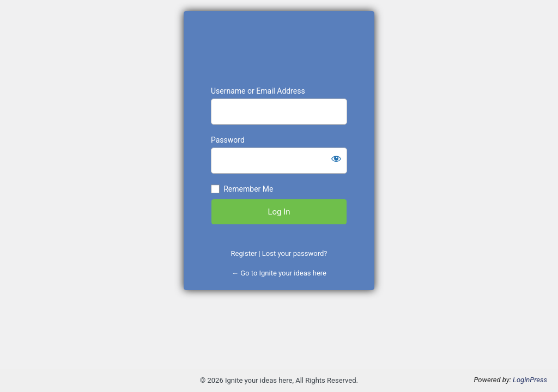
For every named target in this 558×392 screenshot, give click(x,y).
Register (244, 253)
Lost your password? (295, 253)
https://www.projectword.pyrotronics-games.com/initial (279, 48)
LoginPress (530, 380)
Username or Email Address (258, 91)
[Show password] (336, 158)
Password (228, 140)
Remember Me (248, 189)
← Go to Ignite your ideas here (279, 273)
